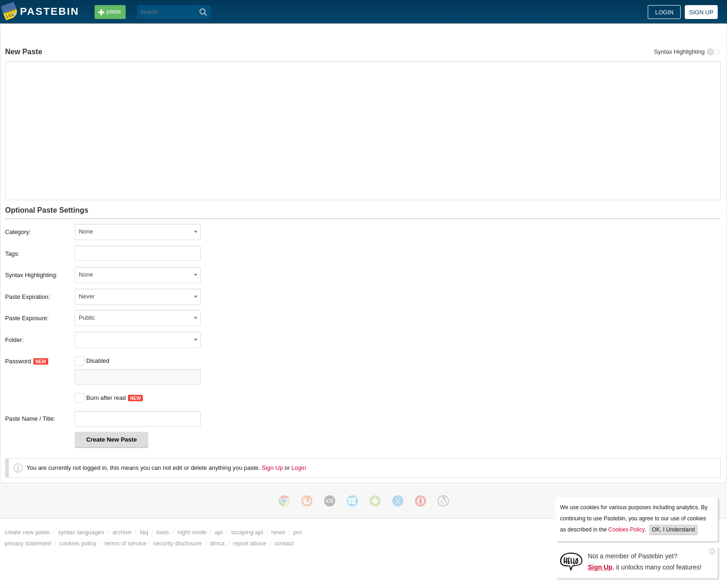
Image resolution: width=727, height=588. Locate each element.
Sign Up (272, 468)
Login (664, 12)
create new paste (27, 532)
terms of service (126, 543)
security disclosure (177, 543)
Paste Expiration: (28, 297)
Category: (18, 232)
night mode (192, 532)
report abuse (249, 543)
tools (163, 532)
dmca (217, 543)
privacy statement (28, 543)
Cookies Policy (626, 530)
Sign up (701, 12)
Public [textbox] (87, 318)
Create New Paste (112, 439)
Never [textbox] (87, 296)
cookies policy (78, 543)
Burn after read (100, 398)
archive (122, 532)
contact (284, 543)
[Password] (138, 377)
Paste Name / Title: (30, 419)
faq (144, 532)
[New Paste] (363, 131)
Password (27, 361)
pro (298, 532)
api (219, 532)
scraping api (247, 532)
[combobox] (138, 232)
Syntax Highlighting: (31, 275)
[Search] (203, 12)
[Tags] (88, 253)
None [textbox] (86, 231)
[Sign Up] (571, 561)
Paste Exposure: (27, 318)
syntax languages (81, 532)
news (278, 532)
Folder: (14, 340)
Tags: (12, 254)
